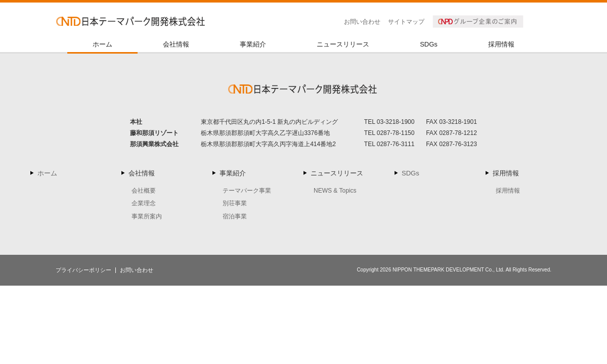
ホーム (102, 44)
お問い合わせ (362, 22)
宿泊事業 (235, 216)
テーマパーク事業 (247, 191)
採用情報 (501, 44)
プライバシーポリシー (83, 270)
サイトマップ (406, 22)
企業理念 (144, 203)
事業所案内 (147, 216)
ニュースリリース (343, 44)
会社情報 (176, 44)
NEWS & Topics (335, 191)
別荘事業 (235, 203)
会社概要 (144, 191)
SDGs (429, 44)
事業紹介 (253, 44)
